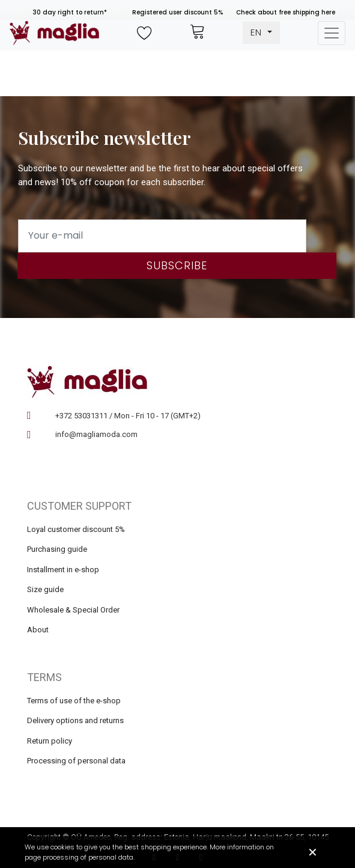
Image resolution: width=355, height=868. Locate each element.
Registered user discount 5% (177, 12)
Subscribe (177, 265)
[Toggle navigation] (332, 33)
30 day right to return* (70, 12)
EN (258, 32)
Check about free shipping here (286, 12)
